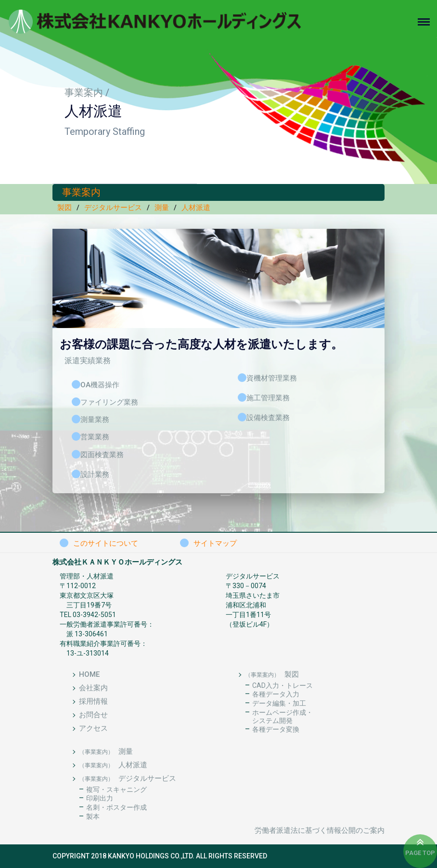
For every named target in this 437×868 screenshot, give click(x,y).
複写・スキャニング (116, 789)
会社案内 (93, 688)
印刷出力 (100, 798)
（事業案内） (262, 675)
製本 (93, 816)
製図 (64, 208)
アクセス (93, 728)
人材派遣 (196, 208)
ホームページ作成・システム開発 (283, 717)
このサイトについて (106, 543)
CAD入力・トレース (283, 685)
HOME (89, 674)
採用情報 (93, 701)
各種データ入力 (276, 694)
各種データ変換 (276, 729)
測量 (162, 208)
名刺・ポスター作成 (116, 807)
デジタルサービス (113, 208)
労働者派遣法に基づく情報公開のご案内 (320, 830)
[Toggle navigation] (427, 22)
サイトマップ (215, 543)
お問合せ (93, 715)
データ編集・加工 (279, 703)
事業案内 (84, 92)
